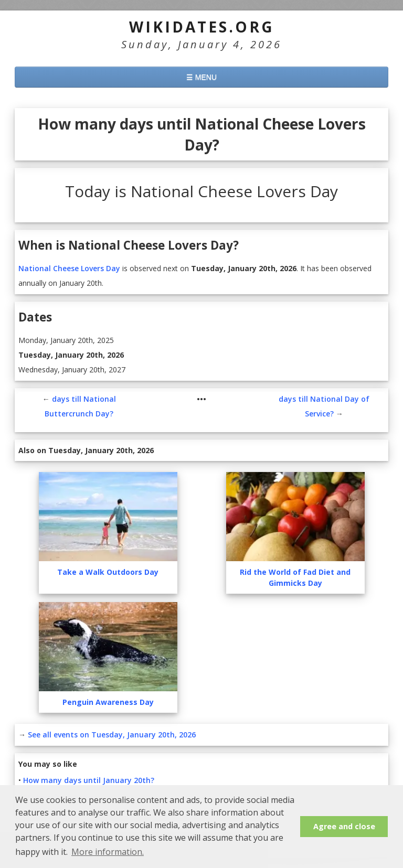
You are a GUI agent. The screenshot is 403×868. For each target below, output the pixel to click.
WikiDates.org (202, 27)
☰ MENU (201, 77)
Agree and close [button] (344, 826)
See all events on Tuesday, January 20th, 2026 (112, 735)
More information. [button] (108, 852)
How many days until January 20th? (89, 780)
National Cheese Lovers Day (69, 268)
